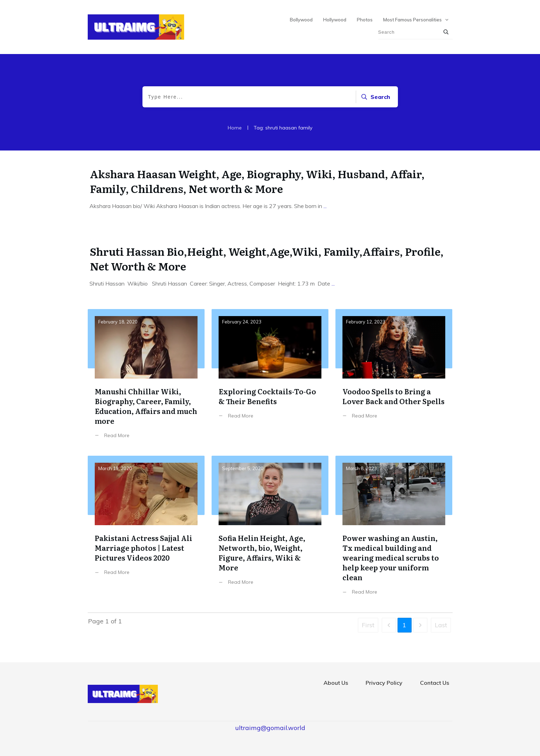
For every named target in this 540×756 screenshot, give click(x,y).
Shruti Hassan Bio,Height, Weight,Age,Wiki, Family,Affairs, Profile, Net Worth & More (267, 259)
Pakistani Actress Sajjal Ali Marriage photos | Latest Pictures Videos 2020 (146, 531)
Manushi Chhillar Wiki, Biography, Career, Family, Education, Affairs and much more (146, 379)
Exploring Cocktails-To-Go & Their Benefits (270, 379)
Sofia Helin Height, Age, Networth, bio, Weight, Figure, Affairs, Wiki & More (270, 531)
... (325, 206)
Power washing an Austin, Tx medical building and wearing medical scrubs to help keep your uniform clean (394, 531)
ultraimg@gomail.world (270, 728)
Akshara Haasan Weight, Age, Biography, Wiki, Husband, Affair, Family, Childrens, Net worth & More (257, 181)
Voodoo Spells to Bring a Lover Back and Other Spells (394, 379)
